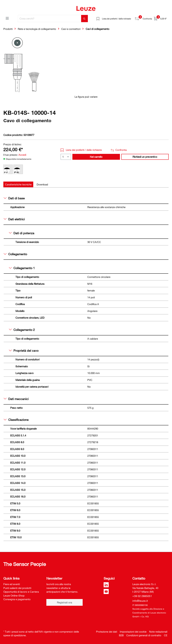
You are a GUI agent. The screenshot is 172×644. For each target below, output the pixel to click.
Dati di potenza (22, 233)
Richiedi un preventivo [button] (145, 157)
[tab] (18, 184)
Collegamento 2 (22, 330)
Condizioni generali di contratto (144, 635)
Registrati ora (64, 602)
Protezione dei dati (107, 632)
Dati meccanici (16, 399)
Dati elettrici (14, 219)
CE (166, 635)
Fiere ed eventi (12, 584)
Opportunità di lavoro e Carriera (21, 592)
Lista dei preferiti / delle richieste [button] (81, 150)
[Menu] (7, 18)
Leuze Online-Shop (14, 596)
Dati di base (14, 198)
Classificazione (16, 420)
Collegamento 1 (22, 268)
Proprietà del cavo (24, 351)
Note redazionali (158, 632)
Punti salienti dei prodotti (17, 588)
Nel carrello (96, 157)
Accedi (22, 155)
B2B (121, 635)
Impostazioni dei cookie (133, 632)
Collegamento (15, 254)
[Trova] (84, 19)
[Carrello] (160, 19)
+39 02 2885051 (142, 596)
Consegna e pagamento (17, 599)
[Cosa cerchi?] (50, 19)
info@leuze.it (140, 601)
